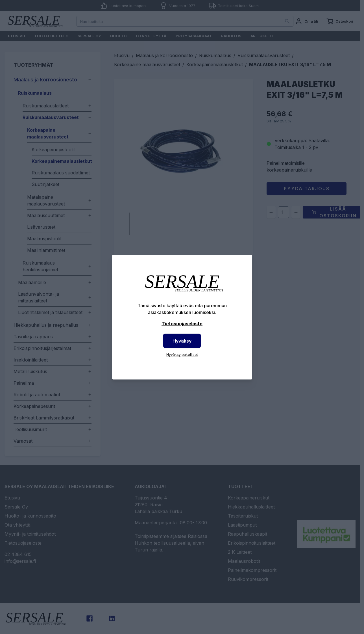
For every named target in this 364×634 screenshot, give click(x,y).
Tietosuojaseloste (182, 323)
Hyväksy (182, 341)
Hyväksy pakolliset (182, 354)
